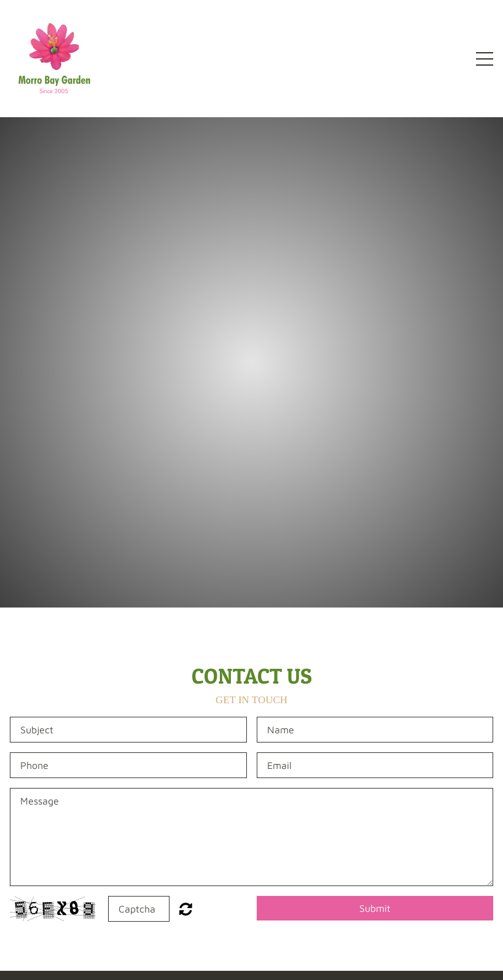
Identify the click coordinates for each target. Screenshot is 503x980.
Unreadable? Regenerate (186, 909)
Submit (375, 908)
